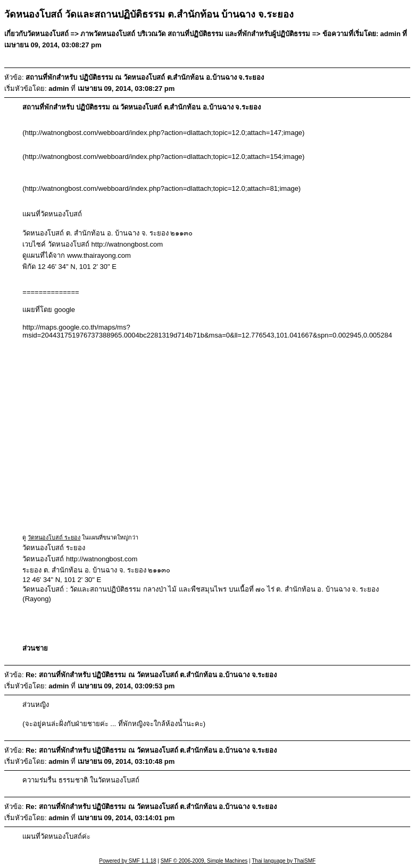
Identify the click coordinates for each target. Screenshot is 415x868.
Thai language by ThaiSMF (284, 861)
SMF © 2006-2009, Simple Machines (204, 861)
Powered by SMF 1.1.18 (127, 861)
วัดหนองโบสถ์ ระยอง (54, 537)
